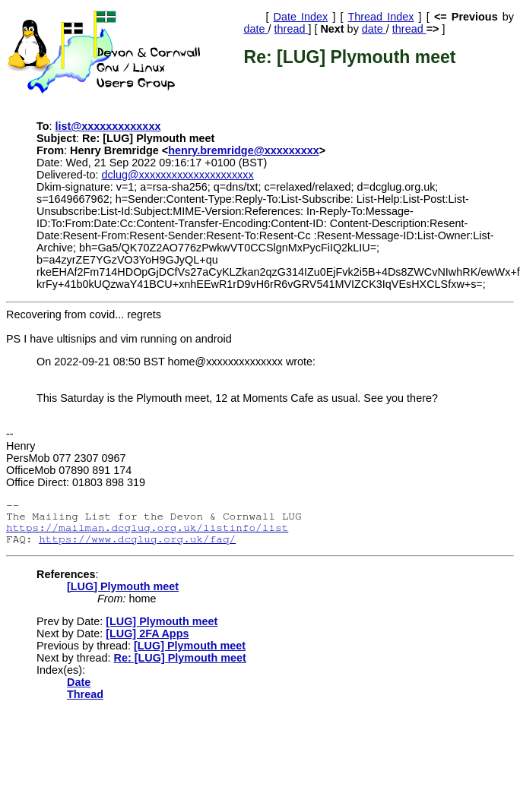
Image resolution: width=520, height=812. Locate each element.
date (256, 29)
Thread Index (380, 17)
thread (292, 29)
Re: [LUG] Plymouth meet (180, 658)
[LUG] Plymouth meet (123, 586)
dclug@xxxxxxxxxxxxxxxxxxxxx (178, 175)
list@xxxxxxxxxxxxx (108, 126)
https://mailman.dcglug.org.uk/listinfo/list (147, 528)
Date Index (301, 17)
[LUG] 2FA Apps (147, 633)
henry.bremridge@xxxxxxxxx (244, 150)
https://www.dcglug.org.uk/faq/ (137, 539)
